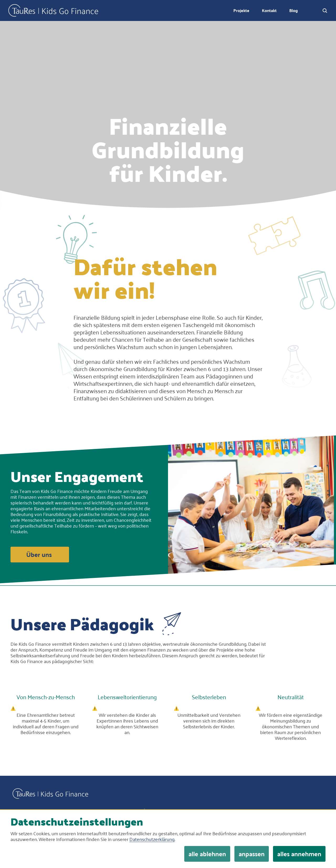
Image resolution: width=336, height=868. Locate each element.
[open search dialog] (325, 10)
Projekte (241, 10)
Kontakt (269, 10)
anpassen (252, 854)
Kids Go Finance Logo (53, 10)
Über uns (39, 554)
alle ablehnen (207, 854)
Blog (293, 10)
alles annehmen (299, 854)
